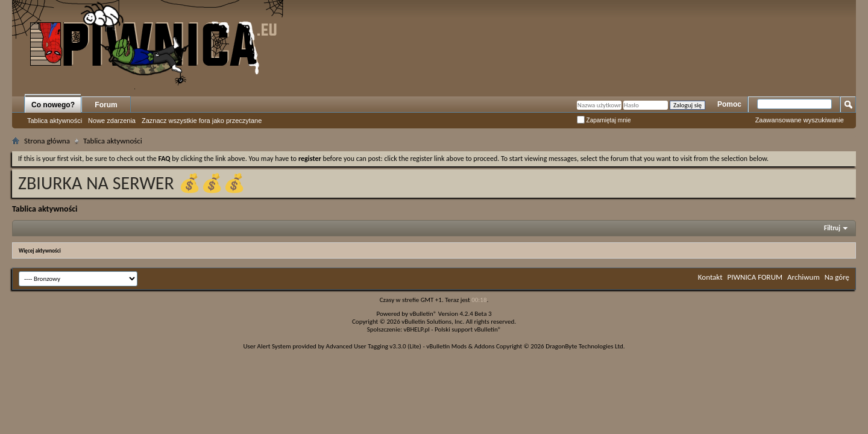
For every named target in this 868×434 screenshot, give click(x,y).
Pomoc (729, 104)
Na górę (837, 277)
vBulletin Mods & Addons (460, 346)
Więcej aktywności (40, 250)
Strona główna (47, 141)
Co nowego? (53, 105)
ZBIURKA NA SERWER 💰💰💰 (132, 183)
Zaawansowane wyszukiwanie (800, 120)
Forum (106, 105)
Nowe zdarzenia (112, 121)
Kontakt (710, 277)
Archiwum (804, 277)
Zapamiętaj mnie (604, 120)
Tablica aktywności (55, 121)
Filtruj (832, 228)
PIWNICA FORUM (755, 277)
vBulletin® (423, 314)
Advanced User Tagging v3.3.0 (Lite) (374, 346)
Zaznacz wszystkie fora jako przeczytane (202, 121)
